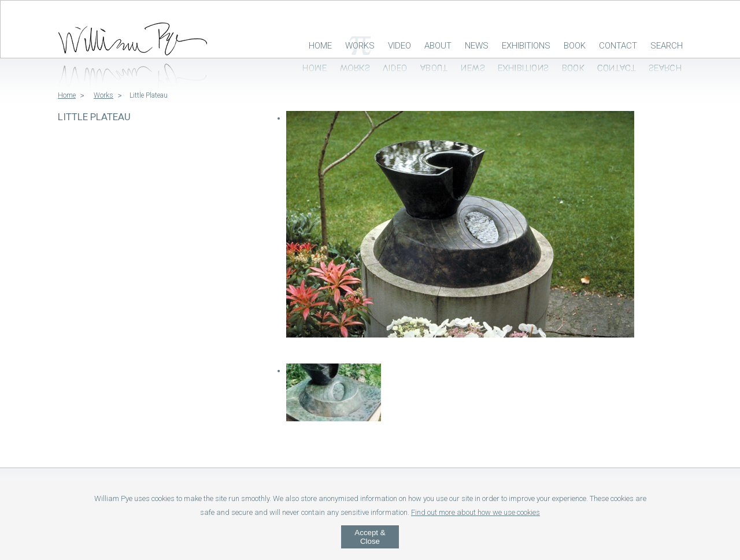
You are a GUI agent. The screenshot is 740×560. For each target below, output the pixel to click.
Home (320, 46)
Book (575, 46)
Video (399, 46)
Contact (618, 46)
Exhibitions (526, 46)
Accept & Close (370, 537)
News (477, 46)
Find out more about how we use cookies (476, 512)
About (438, 46)
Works (360, 46)
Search (667, 46)
